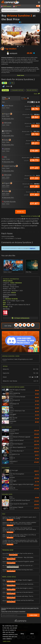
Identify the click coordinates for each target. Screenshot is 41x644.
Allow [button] (32, 634)
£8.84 (35, 117)
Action (12, 287)
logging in (33, 248)
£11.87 (35, 203)
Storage (5, 310)
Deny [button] (22, 634)
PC (4, 83)
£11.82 (35, 195)
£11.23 (35, 168)
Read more (21, 75)
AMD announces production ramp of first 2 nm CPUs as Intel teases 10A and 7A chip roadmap (19, 539)
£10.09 (35, 151)
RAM (4, 306)
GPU (4, 308)
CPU (4, 305)
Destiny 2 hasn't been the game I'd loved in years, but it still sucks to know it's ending (19, 522)
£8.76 (35, 109)
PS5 (11, 83)
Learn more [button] (7, 641)
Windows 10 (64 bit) (12, 303)
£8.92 (35, 126)
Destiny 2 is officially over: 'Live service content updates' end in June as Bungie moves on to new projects (19, 527)
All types (5, 90)
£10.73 (35, 160)
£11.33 (35, 178)
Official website (8, 285)
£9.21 (35, 143)
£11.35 (35, 186)
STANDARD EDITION (17, 90)
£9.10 (35, 134)
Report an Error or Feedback (30, 216)
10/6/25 (13, 296)
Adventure (18, 287)
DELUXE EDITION (32, 90)
